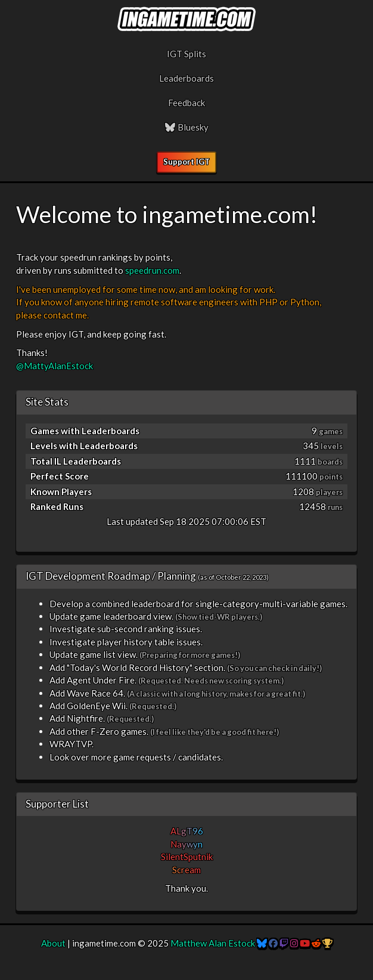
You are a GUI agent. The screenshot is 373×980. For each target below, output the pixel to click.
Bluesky (186, 127)
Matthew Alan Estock (213, 943)
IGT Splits (186, 54)
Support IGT (186, 162)
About (53, 943)
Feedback (186, 103)
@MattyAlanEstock (55, 366)
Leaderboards (186, 78)
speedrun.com (152, 270)
